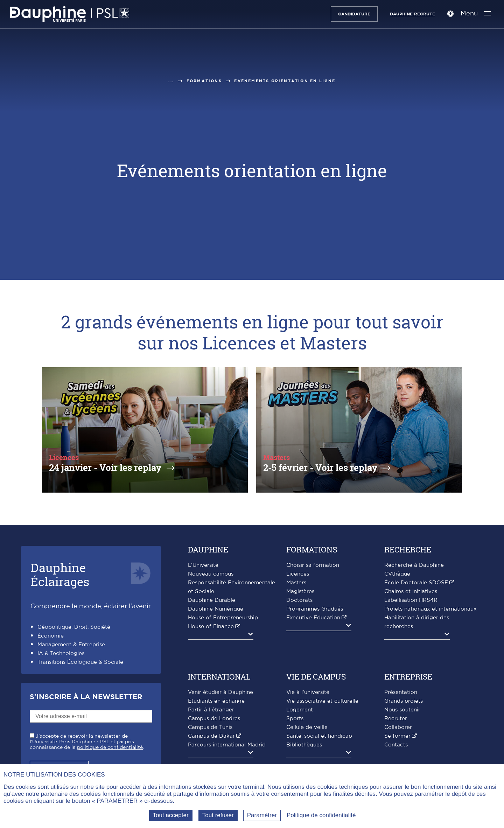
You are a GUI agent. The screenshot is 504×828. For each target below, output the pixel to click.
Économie (51, 636)
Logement (300, 710)
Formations (204, 81)
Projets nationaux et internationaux (430, 609)
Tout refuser (218, 815)
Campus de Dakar (211, 736)
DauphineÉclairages (60, 574)
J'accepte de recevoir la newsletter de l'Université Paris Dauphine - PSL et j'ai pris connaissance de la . (87, 742)
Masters (296, 583)
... (171, 81)
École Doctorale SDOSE (416, 583)
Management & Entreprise (71, 645)
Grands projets (404, 701)
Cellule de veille (307, 727)
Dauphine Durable (212, 600)
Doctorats (299, 600)
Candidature (354, 14)
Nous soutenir (402, 710)
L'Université (203, 565)
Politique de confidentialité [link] (321, 815)
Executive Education (313, 618)
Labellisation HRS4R (411, 600)
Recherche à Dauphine (414, 565)
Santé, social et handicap (319, 736)
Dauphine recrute (412, 14)
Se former (397, 736)
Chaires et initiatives (411, 592)
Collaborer (398, 727)
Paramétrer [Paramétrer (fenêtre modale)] (262, 815)
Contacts (396, 745)
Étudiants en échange (216, 701)
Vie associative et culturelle (322, 701)
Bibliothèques (304, 745)
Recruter (396, 719)
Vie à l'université (308, 692)
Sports (295, 719)
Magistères (300, 592)
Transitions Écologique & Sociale (80, 662)
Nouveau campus (211, 574)
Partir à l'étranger (211, 710)
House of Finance (211, 627)
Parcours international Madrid (227, 745)
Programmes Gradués (315, 609)
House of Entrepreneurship (223, 618)
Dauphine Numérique (216, 609)
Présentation (401, 692)
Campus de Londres (214, 719)
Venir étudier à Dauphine (220, 692)
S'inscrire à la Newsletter (86, 697)
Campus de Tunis (210, 727)
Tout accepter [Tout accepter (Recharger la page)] (171, 815)
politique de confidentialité (110, 747)
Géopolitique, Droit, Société (74, 627)
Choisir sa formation (313, 565)
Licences (298, 574)
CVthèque (397, 574)
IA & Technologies (61, 653)
